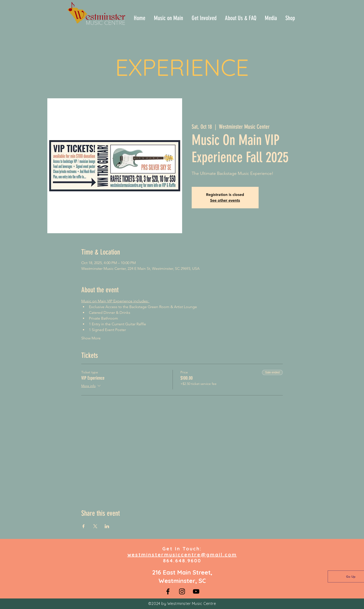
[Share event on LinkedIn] (107, 526)
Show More (91, 338)
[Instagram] (182, 591)
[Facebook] (168, 591)
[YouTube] (196, 591)
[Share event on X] (95, 526)
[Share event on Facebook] (84, 526)
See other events (225, 200)
